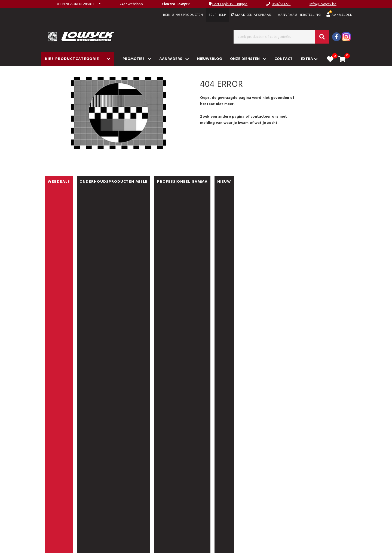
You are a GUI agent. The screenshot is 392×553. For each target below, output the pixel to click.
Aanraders (174, 59)
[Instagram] (346, 37)
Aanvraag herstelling (299, 15)
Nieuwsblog (209, 59)
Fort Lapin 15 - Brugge (230, 4)
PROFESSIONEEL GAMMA (182, 182)
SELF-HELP (217, 15)
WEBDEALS (59, 182)
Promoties (137, 59)
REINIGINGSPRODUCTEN (183, 15)
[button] (78, 4)
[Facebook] (336, 37)
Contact (284, 59)
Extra (309, 59)
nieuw (224, 182)
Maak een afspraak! (252, 15)
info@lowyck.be (323, 4)
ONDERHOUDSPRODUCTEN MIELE (114, 182)
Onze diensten (248, 59)
